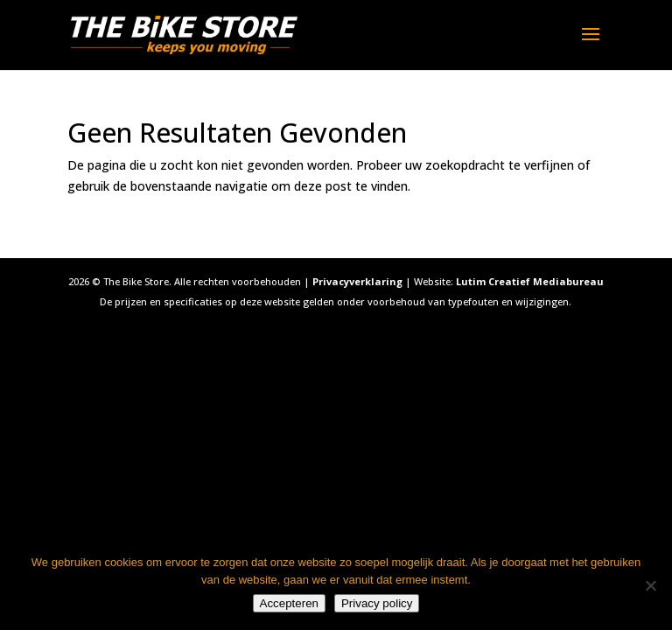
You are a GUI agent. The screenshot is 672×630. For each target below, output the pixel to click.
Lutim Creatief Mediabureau (530, 281)
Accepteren (289, 603)
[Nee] (650, 585)
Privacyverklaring (357, 281)
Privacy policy (377, 603)
